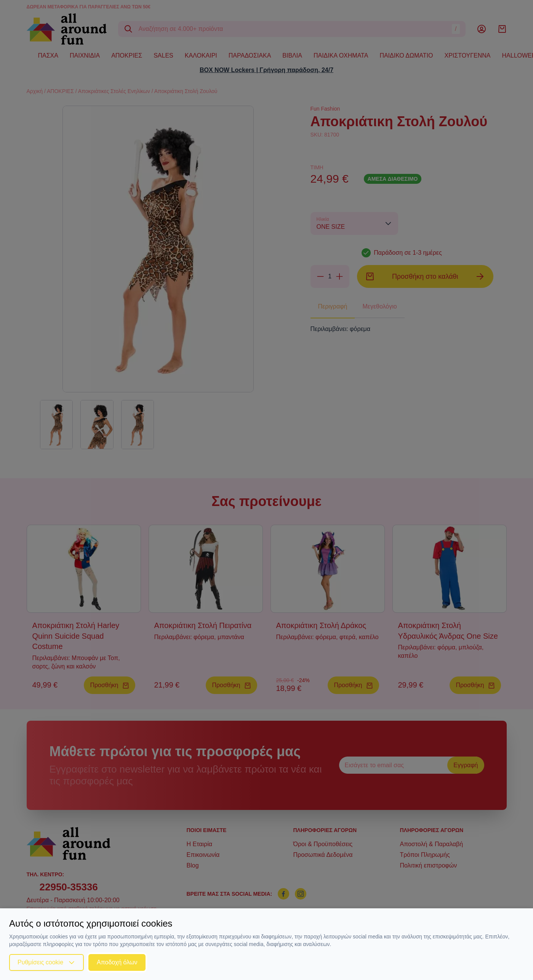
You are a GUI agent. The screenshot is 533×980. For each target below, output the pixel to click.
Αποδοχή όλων (117, 962)
